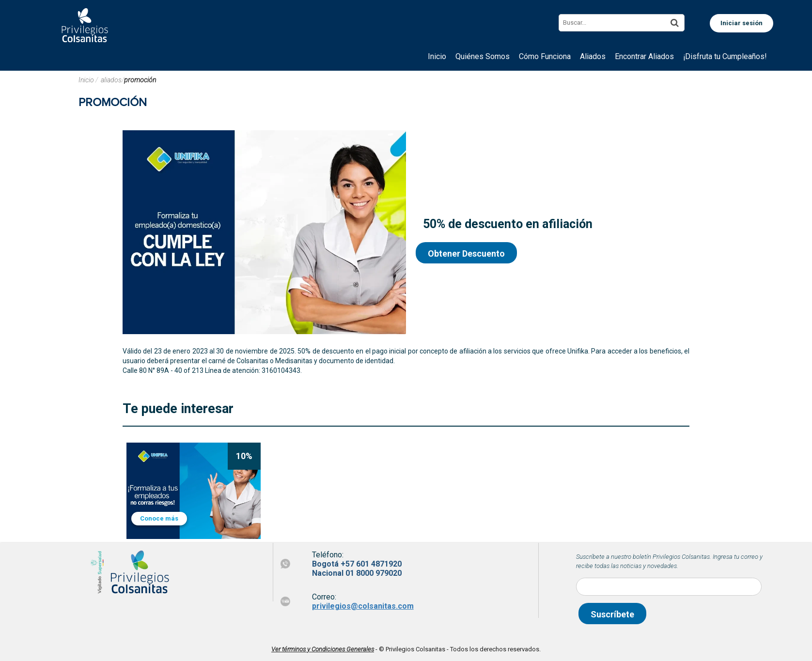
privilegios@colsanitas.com (363, 606)
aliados (111, 80)
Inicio (87, 80)
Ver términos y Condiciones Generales (323, 649)
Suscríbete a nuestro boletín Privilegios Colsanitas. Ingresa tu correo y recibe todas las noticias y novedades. (669, 561)
